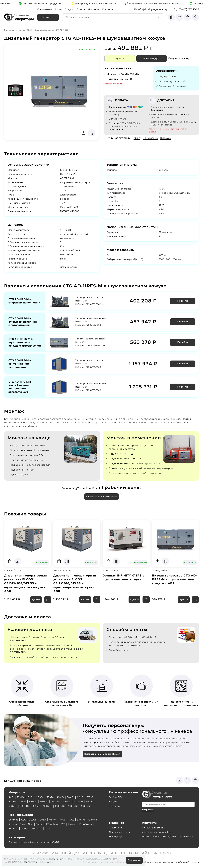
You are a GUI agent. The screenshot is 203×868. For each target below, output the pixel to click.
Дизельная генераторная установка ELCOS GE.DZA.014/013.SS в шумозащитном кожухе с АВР (26, 587)
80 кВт (12, 802)
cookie (7, 862)
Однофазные (151, 138)
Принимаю (134, 860)
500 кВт (93, 802)
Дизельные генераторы (15, 30)
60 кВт (83, 797)
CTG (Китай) (67, 186)
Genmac (13, 820)
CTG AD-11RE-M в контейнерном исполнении (20, 367)
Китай (182, 81)
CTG (47, 829)
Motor (52, 820)
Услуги (70, 9)
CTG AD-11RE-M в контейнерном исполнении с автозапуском (20, 390)
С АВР (57, 842)
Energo (82, 820)
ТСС (63, 824)
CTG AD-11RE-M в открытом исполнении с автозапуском (24, 322)
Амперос (37, 829)
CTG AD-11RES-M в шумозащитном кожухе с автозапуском (20, 344)
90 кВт (23, 802)
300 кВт (69, 802)
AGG (23, 820)
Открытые (15, 842)
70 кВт (93, 797)
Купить (120, 59)
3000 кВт (89, 806)
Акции (59, 9)
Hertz (62, 820)
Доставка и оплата (120, 832)
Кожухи (46, 842)
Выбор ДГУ (116, 797)
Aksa (31, 824)
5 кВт (11, 797)
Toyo (22, 824)
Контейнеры (31, 842)
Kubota (13, 824)
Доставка (94, 9)
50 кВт (72, 797)
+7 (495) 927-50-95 (188, 9)
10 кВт (30, 30)
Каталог (46, 17)
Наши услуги (117, 836)
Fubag (40, 824)
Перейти (183, 301)
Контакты (108, 9)
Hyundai (13, 829)
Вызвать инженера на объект (102, 758)
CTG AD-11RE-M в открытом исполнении (24, 301)
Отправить (148, 810)
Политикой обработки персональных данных (34, 862)
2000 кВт (75, 806)
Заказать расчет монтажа (102, 500)
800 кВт (37, 806)
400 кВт (81, 802)
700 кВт (25, 806)
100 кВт (34, 802)
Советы (81, 9)
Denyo (25, 829)
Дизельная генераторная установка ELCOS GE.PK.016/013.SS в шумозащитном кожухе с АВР (75, 587)
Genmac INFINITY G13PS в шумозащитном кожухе (124, 581)
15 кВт (31, 797)
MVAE (71, 820)
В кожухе (166, 138)
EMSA (43, 820)
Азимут (72, 824)
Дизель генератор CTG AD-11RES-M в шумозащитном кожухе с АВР (174, 583)
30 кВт (51, 797)
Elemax (93, 820)
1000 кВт (62, 806)
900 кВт (49, 806)
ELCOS (33, 820)
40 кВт (62, 797)
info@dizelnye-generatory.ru (154, 9)
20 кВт (41, 797)
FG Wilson (52, 824)
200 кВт (57, 802)
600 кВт (13, 806)
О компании (45, 9)
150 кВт (45, 802)
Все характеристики (113, 84)
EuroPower (86, 824)
